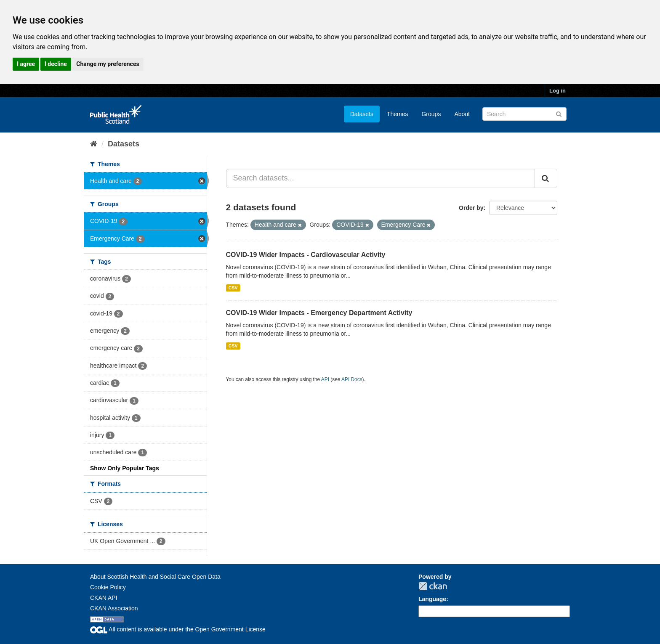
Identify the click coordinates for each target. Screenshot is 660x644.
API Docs (352, 379)
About (462, 114)
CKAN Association (114, 608)
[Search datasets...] (381, 178)
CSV (233, 288)
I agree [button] (26, 64)
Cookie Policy (108, 587)
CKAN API (104, 598)
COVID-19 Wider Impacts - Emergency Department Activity (319, 313)
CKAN (433, 586)
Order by (471, 208)
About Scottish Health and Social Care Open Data (155, 577)
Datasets (362, 114)
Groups (431, 114)
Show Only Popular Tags (125, 468)
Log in (558, 91)
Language (432, 599)
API (325, 379)
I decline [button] (56, 64)
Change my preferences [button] (108, 64)
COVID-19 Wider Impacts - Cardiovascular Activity (306, 255)
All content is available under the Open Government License (178, 629)
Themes (398, 114)
